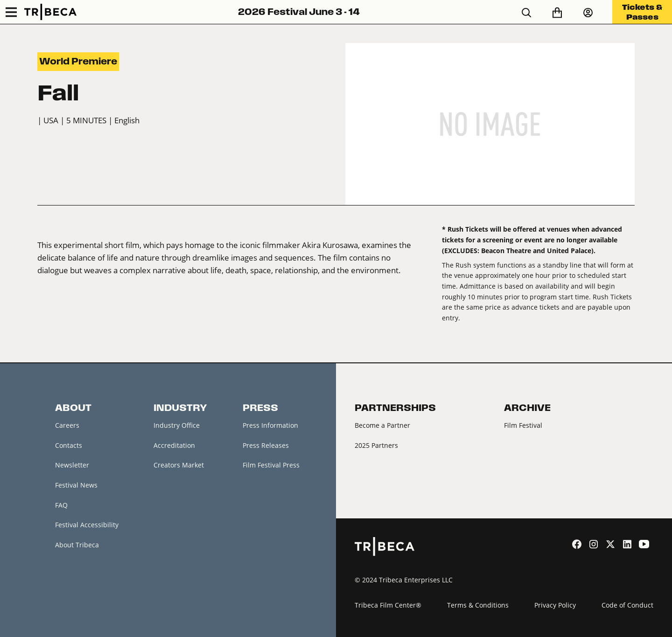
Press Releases (266, 445)
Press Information (270, 425)
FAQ (61, 505)
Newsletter (72, 465)
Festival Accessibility (87, 525)
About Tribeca (77, 545)
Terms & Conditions (478, 605)
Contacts (69, 445)
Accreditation (174, 445)
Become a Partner (382, 425)
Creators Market (179, 465)
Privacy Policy (555, 605)
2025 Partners (376, 445)
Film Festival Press (271, 465)
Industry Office (177, 425)
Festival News (76, 485)
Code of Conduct (627, 605)
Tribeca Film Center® (388, 605)
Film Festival (523, 425)
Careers (67, 425)
